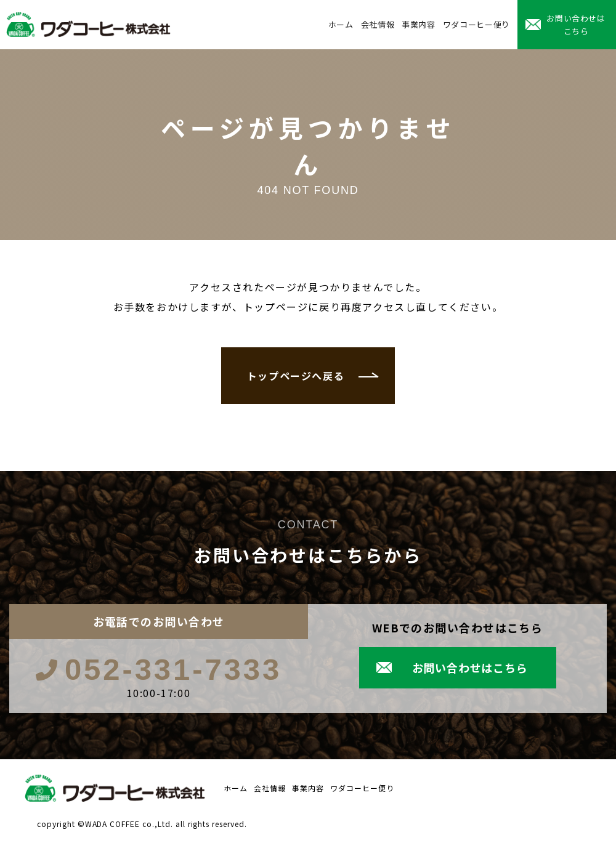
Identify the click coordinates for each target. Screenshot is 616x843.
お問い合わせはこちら (576, 25)
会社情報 (378, 24)
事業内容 (419, 24)
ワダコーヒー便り (476, 24)
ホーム (341, 24)
